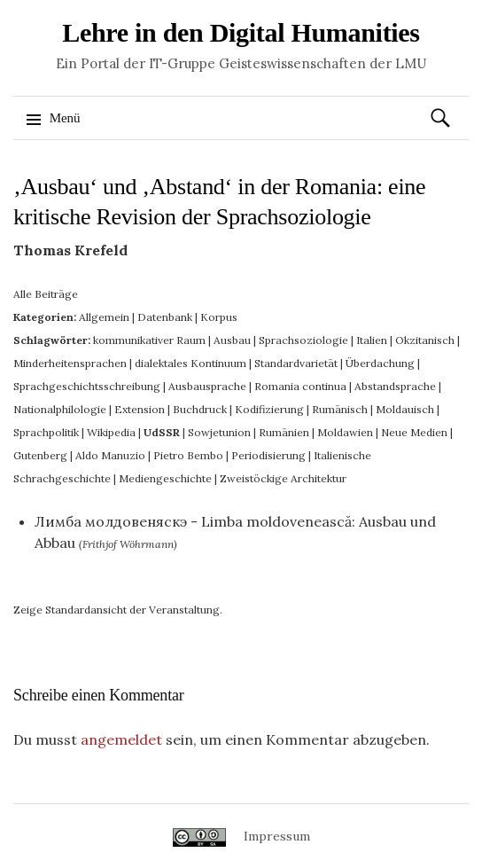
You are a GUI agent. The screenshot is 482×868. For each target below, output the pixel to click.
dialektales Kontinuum (190, 363)
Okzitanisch (425, 340)
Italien (372, 340)
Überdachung (380, 363)
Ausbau (232, 340)
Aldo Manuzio (110, 455)
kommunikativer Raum (149, 340)
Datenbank (165, 317)
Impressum (277, 836)
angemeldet (121, 739)
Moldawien (345, 432)
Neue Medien (414, 432)
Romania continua (300, 386)
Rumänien (284, 432)
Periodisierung (268, 455)
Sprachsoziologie (303, 340)
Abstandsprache (395, 386)
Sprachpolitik (46, 432)
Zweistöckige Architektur (283, 478)
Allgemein (104, 317)
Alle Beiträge (46, 294)
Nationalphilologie (60, 409)
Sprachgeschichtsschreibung (87, 386)
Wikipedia (111, 432)
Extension (140, 409)
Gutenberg (40, 455)
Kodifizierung (269, 409)
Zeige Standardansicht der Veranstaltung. (118, 610)
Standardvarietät (296, 363)
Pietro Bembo (188, 455)
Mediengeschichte (165, 478)
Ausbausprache (207, 386)
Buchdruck (200, 409)
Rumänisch (340, 409)
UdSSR (162, 432)
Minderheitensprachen (70, 363)
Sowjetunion (219, 432)
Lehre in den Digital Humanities (241, 32)
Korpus (219, 317)
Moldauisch (405, 409)
